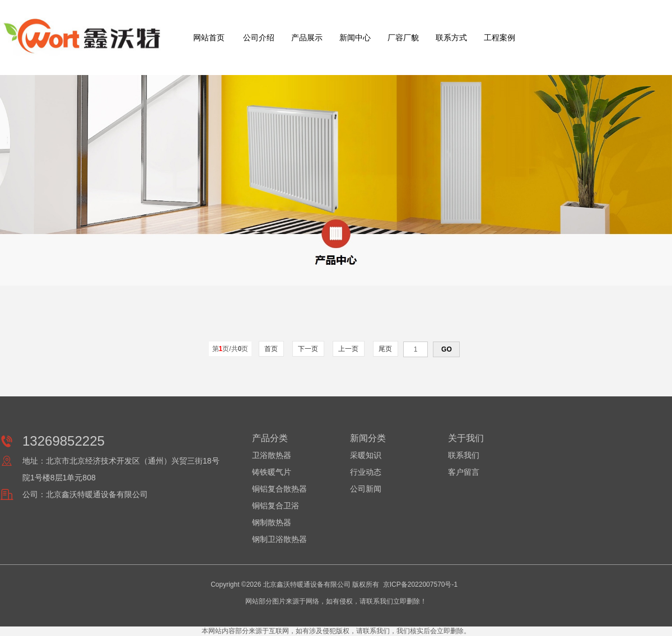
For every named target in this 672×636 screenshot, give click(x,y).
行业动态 (366, 472)
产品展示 (307, 38)
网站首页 (209, 38)
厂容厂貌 (403, 38)
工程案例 (500, 38)
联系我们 (464, 455)
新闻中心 (355, 38)
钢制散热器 (272, 522)
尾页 (386, 349)
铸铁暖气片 (272, 472)
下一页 (308, 349)
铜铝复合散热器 (279, 489)
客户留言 (464, 472)
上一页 (349, 349)
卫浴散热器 (272, 455)
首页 (271, 349)
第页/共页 (230, 349)
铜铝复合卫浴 (276, 506)
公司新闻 (366, 489)
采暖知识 (366, 455)
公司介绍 (259, 38)
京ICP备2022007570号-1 (420, 584)
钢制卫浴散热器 (279, 539)
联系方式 (451, 38)
